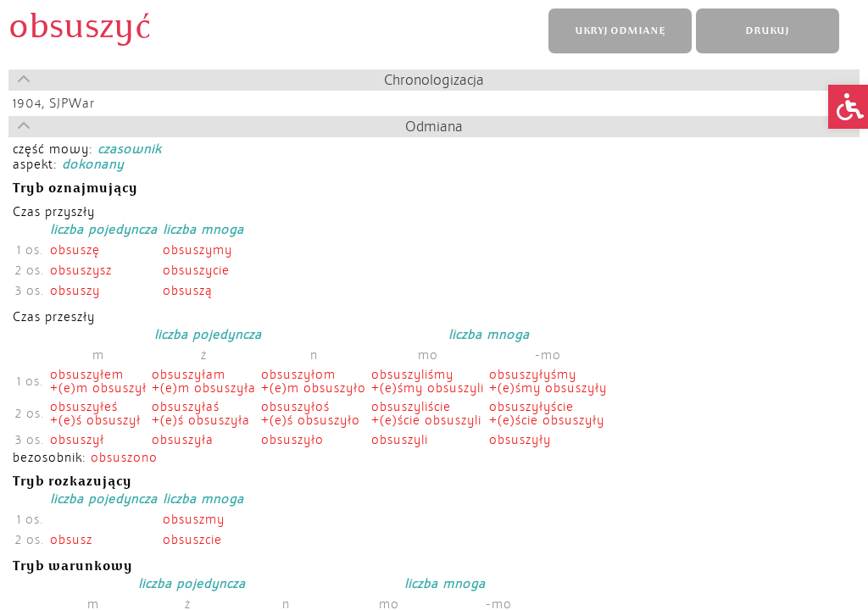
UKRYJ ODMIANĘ (620, 31)
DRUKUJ (767, 31)
